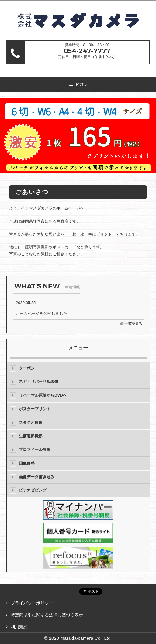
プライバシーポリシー (32, 603)
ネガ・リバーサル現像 (39, 382)
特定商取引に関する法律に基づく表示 (47, 615)
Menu (81, 84)
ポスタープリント (35, 409)
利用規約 (19, 627)
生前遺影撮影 (31, 436)
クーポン (27, 368)
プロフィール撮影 (35, 450)
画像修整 (27, 463)
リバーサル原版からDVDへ (43, 395)
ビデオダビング (33, 490)
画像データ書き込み (37, 477)
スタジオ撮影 (31, 423)
